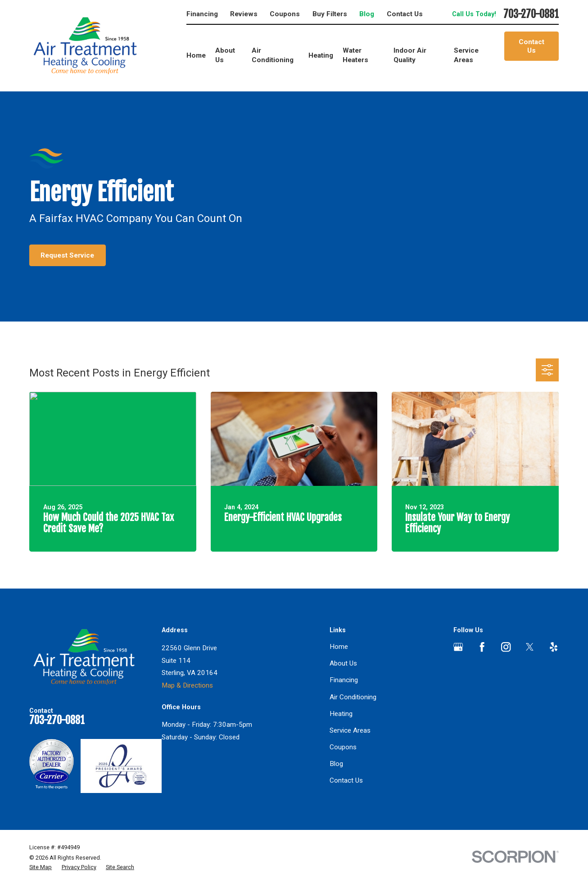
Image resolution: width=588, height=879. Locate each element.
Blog (367, 14)
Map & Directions (187, 685)
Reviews (244, 14)
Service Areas (350, 730)
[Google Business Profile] (458, 647)
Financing (202, 14)
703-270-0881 (531, 15)
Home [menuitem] (196, 55)
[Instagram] (506, 647)
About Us (343, 663)
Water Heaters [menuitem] (355, 55)
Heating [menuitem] (321, 55)
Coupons (285, 14)
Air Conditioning (353, 697)
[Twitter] (530, 647)
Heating (341, 714)
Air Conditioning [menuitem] (273, 55)
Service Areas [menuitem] (466, 55)
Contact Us (405, 14)
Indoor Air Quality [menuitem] (410, 55)
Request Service (67, 255)
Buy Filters (330, 14)
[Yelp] (554, 647)
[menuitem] (41, 867)
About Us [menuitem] (225, 55)
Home (339, 647)
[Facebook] (482, 647)
